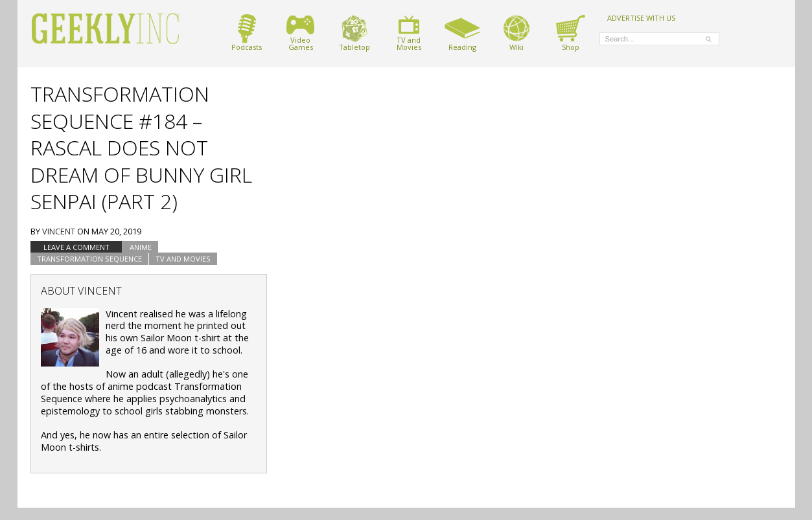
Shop (571, 33)
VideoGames (300, 33)
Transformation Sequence (89, 259)
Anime (141, 247)
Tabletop (354, 33)
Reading (462, 33)
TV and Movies (183, 259)
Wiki (516, 33)
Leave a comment (76, 247)
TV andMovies (409, 33)
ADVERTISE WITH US (641, 17)
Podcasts (247, 33)
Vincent (59, 231)
